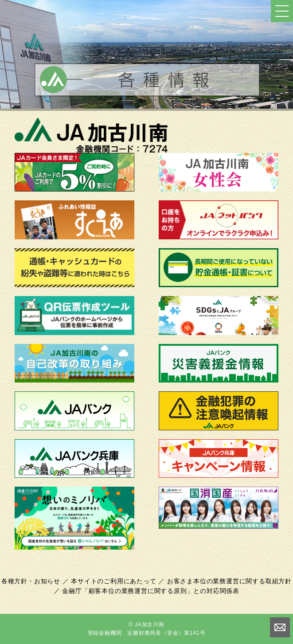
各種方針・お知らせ (31, 581)
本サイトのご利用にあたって (113, 581)
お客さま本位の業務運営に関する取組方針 (229, 581)
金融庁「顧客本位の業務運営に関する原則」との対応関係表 (151, 591)
